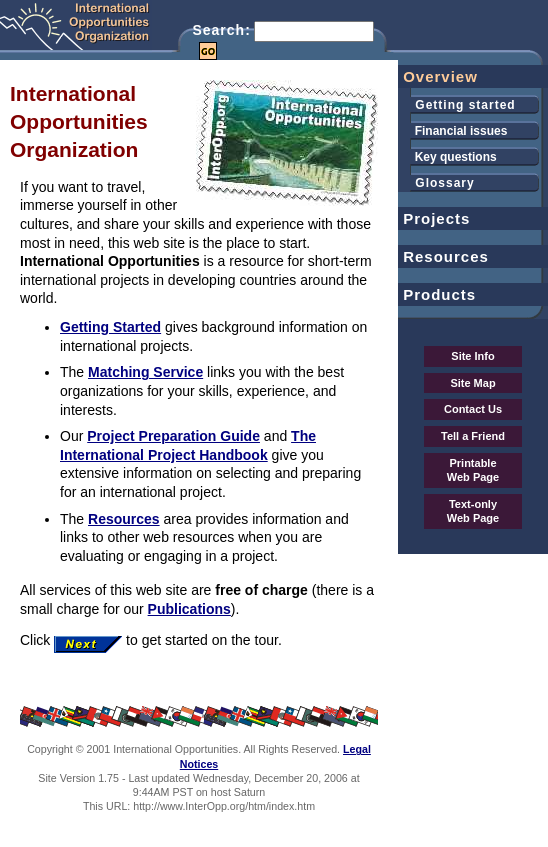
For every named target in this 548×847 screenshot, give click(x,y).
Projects (434, 218)
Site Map (472, 383)
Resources (124, 519)
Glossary (436, 183)
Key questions (447, 157)
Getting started (457, 105)
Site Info (472, 356)
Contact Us (473, 409)
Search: (221, 30)
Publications (189, 609)
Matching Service (145, 372)
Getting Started (110, 327)
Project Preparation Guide (173, 436)
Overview (438, 76)
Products (437, 294)
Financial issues (452, 131)
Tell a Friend (473, 436)
